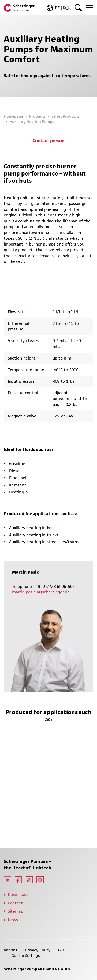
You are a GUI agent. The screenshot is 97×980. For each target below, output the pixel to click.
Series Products (65, 116)
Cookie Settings (26, 955)
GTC (62, 950)
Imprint (11, 950)
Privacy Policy (38, 950)
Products (37, 116)
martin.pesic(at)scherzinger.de (41, 592)
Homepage (14, 116)
